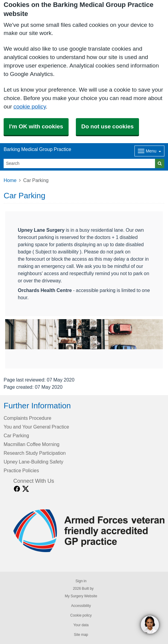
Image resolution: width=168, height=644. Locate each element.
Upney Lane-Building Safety (33, 462)
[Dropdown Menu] (149, 151)
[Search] (79, 163)
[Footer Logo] (89, 531)
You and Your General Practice (36, 427)
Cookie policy (81, 615)
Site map (81, 635)
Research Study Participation (35, 453)
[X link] (26, 489)
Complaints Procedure (27, 418)
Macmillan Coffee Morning (32, 444)
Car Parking (16, 435)
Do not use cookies (107, 126)
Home (10, 180)
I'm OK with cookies (36, 126)
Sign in (81, 581)
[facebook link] (17, 489)
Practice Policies (21, 470)
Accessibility (81, 606)
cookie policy (29, 107)
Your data (81, 625)
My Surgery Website (81, 596)
